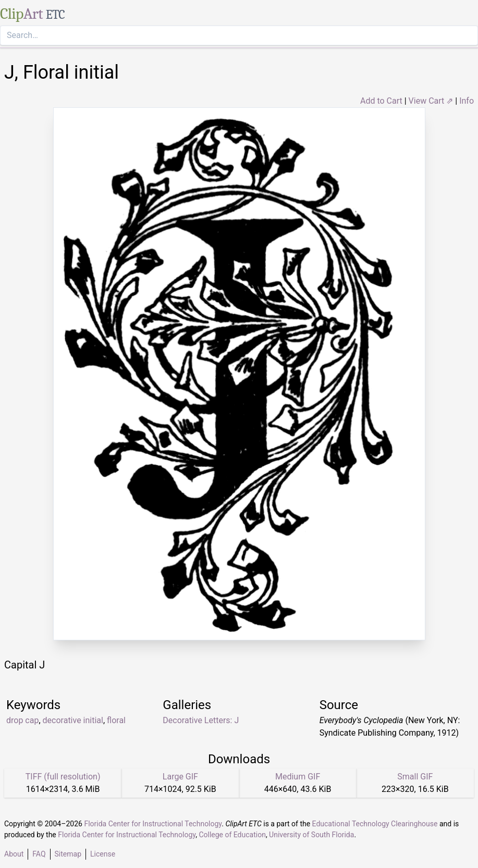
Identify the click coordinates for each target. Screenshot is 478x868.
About (14, 854)
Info (467, 101)
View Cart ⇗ (431, 101)
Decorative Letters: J (201, 720)
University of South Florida (311, 835)
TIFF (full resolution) (63, 777)
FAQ (39, 854)
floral (116, 720)
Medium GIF (298, 777)
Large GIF (180, 777)
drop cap (22, 720)
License (103, 854)
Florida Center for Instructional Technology (153, 824)
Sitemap (68, 854)
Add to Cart (381, 101)
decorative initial (73, 720)
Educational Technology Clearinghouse (375, 824)
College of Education (232, 835)
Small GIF (415, 777)
